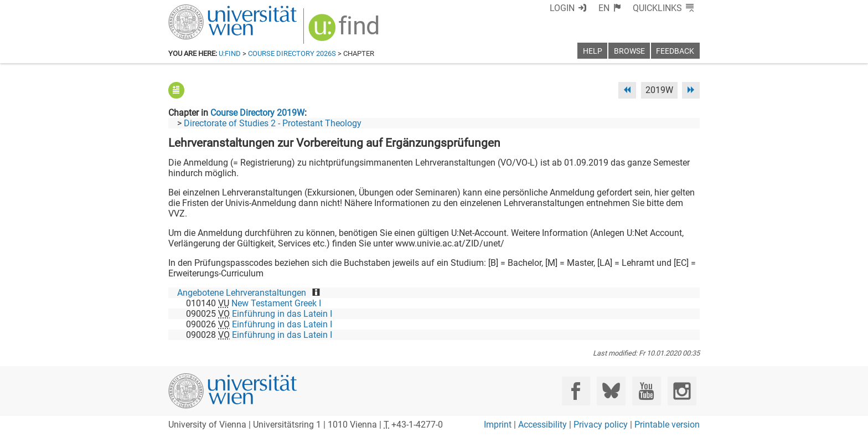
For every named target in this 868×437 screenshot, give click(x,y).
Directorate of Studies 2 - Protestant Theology (273, 123)
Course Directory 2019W (257, 113)
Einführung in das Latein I (282, 314)
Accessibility (542, 425)
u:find (230, 53)
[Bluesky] (611, 391)
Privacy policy (601, 425)
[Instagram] (682, 391)
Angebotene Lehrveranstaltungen (242, 293)
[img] (345, 31)
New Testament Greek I (276, 303)
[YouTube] (646, 391)
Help (593, 51)
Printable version (667, 425)
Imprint (498, 425)
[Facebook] (576, 391)
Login (562, 8)
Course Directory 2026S (292, 53)
